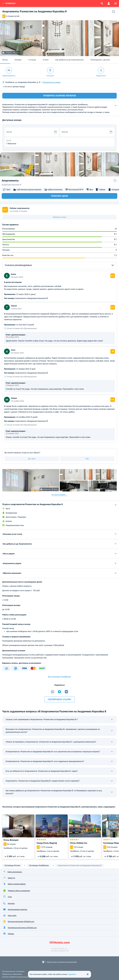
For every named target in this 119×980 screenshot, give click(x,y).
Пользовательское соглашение (13, 971)
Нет (87, 459)
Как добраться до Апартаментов (69, 60)
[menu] (116, 3)
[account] (109, 3)
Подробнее (72, 974)
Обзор (5, 60)
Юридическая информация (12, 974)
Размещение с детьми (100, 60)
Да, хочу (32, 459)
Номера (18, 60)
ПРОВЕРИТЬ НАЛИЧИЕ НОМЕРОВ (60, 96)
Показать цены (59, 196)
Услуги (46, 60)
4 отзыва (32, 60)
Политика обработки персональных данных (18, 977)
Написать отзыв (60, 217)
